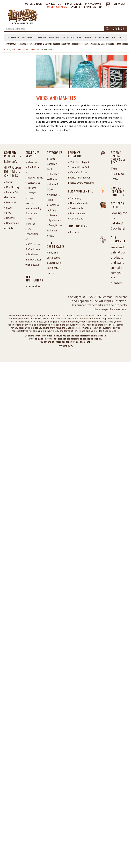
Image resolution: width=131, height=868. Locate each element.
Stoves (79, 37)
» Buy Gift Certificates (53, 255)
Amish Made (91, 44)
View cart (120, 4)
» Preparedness (77, 213)
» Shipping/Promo (34, 175)
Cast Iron (66, 44)
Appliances (88, 37)
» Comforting (76, 218)
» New (50, 236)
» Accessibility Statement (33, 211)
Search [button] (115, 29)
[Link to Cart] (106, 6)
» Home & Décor (53, 187)
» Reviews (10, 218)
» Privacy (30, 193)
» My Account (33, 162)
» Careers (73, 232)
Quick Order (33, 4)
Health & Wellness (28, 37)
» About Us (10, 182)
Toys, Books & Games (102, 37)
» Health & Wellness (53, 177)
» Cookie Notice (30, 201)
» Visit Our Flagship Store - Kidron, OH (79, 165)
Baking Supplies (78, 44)
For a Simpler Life (81, 191)
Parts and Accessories (23, 49)
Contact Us (53, 4)
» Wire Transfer (30, 221)
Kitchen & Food (54, 37)
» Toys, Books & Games (55, 228)
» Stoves (52, 215)
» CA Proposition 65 (32, 234)
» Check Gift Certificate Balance (54, 268)
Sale (119, 37)
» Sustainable (76, 208)
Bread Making (122, 44)
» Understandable (78, 203)
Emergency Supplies (14, 44)
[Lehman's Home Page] (23, 16)
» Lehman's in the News (12, 195)
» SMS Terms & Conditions (33, 247)
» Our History (12, 187)
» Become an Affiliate (12, 225)
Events (76, 7)
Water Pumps (29, 44)
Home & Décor (42, 37)
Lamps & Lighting (68, 37)
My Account (93, 4)
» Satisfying (75, 198)
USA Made (101, 44)
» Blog (8, 208)
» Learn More (33, 286)
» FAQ (8, 213)
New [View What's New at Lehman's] (113, 37)
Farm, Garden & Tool (13, 37)
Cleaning (56, 44)
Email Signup (93, 7)
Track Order (73, 4)
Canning (111, 44)
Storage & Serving (43, 44)
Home (7, 49)
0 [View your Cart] (108, 4)
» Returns (31, 188)
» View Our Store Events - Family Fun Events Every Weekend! (81, 177)
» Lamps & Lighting (53, 207)
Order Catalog (57, 7)
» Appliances (54, 220)
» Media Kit (11, 202)
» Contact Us (33, 183)
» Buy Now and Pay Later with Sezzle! (33, 259)
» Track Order (33, 167)
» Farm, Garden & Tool (52, 164)
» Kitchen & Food (54, 197)
